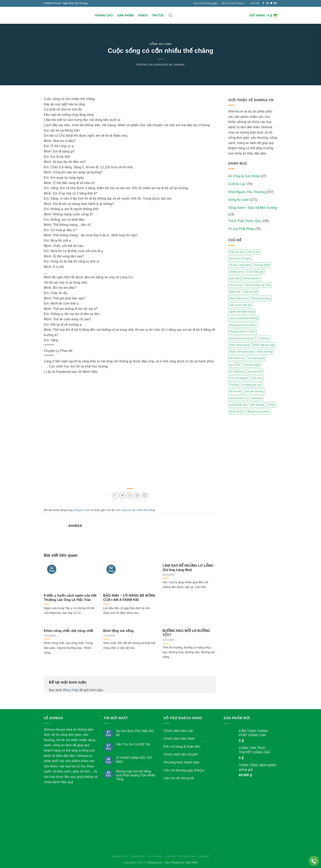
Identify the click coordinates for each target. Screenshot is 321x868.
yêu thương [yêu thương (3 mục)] (257, 405)
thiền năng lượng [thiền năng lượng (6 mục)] (239, 345)
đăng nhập (71, 690)
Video (143, 15)
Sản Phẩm (125, 15)
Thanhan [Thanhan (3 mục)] (264, 338)
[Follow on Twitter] (271, 3)
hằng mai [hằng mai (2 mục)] (235, 292)
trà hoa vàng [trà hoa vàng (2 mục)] (252, 365)
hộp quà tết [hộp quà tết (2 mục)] (251, 292)
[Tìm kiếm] (170, 15)
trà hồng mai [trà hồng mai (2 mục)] (237, 371)
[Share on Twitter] (123, 495)
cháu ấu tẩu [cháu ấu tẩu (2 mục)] (236, 252)
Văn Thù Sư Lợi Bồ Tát (133, 744)
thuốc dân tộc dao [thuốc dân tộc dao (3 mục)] (264, 345)
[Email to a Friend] (130, 495)
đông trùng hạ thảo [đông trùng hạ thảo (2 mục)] (258, 411)
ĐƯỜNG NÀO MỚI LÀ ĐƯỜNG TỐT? (186, 633)
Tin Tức (158, 15)
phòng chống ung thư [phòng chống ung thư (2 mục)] (242, 338)
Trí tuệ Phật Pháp (241, 229)
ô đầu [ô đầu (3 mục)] (271, 405)
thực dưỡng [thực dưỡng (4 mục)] (265, 352)
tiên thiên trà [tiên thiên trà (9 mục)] (237, 358)
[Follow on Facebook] (263, 3)
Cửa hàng (155, 857)
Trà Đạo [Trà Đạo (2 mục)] (234, 385)
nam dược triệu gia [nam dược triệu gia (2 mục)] (241, 305)
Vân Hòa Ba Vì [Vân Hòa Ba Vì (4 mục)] (238, 398)
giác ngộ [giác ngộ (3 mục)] (235, 278)
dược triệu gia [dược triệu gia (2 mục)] (255, 272)
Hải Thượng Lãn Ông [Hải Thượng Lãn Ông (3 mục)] (258, 285)
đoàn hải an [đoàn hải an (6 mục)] (236, 411)
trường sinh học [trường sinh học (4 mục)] (252, 385)
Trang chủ (104, 15)
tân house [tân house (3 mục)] (235, 391)
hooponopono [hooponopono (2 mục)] (252, 278)
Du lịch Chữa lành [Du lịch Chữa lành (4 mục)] (240, 265)
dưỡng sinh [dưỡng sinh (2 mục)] (236, 272)
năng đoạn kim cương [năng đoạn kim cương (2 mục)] (242, 325)
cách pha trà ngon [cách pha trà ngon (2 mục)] (240, 258)
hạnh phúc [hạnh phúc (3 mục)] (236, 285)
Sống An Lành (161, 44)
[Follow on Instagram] (267, 3)
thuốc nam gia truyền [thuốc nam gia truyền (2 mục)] (242, 352)
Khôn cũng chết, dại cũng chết (68, 631)
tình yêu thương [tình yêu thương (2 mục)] (254, 391)
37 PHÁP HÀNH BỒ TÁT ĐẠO (134, 760)
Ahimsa (179, 65)
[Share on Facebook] (115, 495)
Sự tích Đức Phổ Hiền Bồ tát (135, 733)
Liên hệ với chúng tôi (179, 778)
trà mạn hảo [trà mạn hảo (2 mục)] (255, 371)
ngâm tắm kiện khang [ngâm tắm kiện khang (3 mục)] (242, 312)
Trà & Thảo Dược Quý (244, 221)
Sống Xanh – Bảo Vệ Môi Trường (253, 208)
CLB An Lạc (237, 184)
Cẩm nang (138, 857)
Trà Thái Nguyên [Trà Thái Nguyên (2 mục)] (239, 378)
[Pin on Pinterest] (137, 495)
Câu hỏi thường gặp (205, 3)
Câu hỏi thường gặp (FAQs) (184, 770)
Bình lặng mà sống (118, 631)
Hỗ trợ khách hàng (234, 3)
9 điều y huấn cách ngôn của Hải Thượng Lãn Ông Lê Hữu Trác (70, 598)
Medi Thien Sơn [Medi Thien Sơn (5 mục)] (239, 298)
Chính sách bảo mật (178, 731)
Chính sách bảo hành (179, 739)
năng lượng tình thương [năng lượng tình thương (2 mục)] (243, 318)
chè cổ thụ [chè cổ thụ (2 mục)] (253, 252)
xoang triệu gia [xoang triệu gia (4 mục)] (238, 405)
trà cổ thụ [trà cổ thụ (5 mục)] (235, 365)
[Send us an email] (275, 3)
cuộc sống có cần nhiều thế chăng (135, 510)
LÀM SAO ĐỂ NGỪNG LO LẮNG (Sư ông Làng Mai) (188, 568)
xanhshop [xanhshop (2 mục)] (257, 398)
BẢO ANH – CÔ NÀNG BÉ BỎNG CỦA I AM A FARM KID (129, 598)
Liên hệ (255, 3)
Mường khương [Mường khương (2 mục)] (261, 298)
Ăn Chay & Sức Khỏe (244, 176)
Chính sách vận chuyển (181, 754)
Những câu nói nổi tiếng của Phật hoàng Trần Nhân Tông (136, 775)
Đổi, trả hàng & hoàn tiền (182, 747)
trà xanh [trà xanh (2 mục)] (258, 378)
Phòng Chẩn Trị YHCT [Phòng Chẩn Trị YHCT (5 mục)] (242, 332)
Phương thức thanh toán (181, 762)
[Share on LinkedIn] (145, 495)
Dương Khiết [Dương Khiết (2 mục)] (262, 265)
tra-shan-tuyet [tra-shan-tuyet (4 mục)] (256, 358)
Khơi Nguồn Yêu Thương (247, 192)
